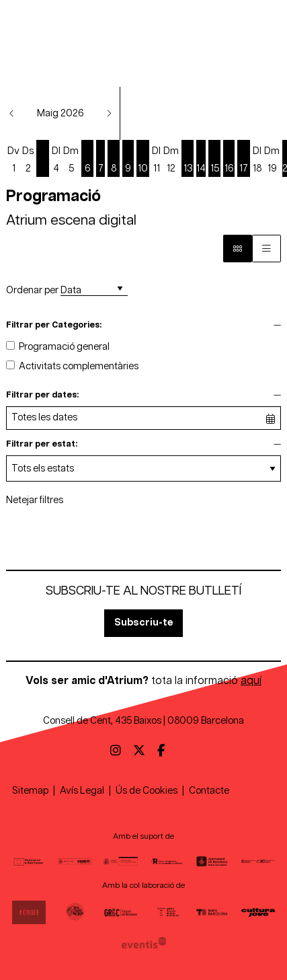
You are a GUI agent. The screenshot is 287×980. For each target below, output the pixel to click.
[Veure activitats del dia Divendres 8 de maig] (114, 159)
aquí (251, 681)
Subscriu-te (143, 623)
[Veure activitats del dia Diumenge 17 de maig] (244, 159)
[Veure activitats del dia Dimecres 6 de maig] (87, 159)
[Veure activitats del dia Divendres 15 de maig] (214, 159)
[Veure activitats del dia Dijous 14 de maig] (201, 159)
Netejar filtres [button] (35, 500)
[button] (12, 113)
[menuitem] (116, 751)
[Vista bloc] (238, 249)
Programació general (64, 347)
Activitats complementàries (79, 366)
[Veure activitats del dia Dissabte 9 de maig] (128, 159)
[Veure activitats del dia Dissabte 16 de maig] (229, 159)
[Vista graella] (266, 249)
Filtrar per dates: (42, 395)
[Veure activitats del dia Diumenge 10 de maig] (143, 159)
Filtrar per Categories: (54, 325)
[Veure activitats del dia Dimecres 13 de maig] (188, 159)
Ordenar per (32, 290)
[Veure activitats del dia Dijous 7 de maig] (100, 159)
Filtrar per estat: (42, 444)
